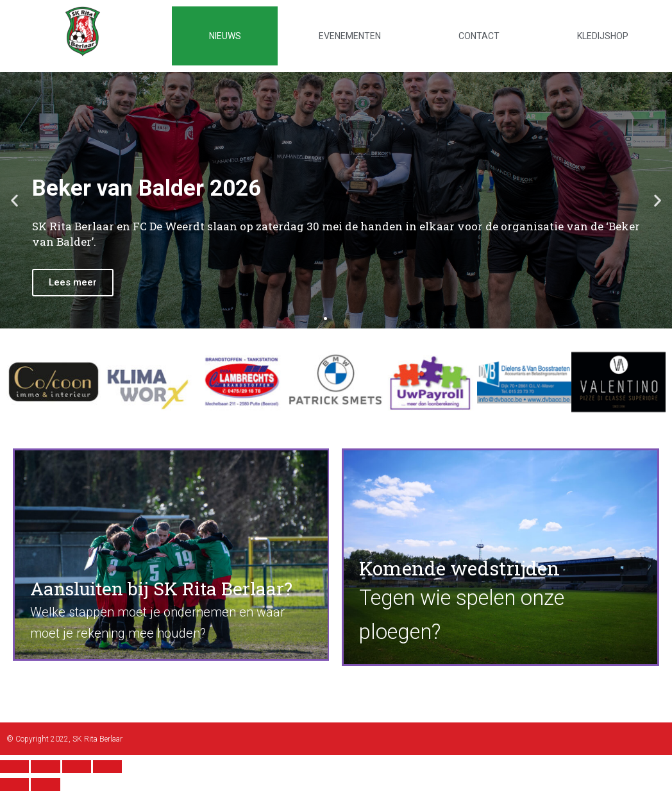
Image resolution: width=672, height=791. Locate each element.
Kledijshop (603, 36)
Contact (479, 36)
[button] (325, 319)
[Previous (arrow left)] (14, 785)
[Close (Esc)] (14, 767)
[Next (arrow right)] (45, 785)
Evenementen (350, 36)
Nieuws (225, 36)
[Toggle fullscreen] (77, 767)
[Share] (45, 767)
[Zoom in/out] (107, 767)
